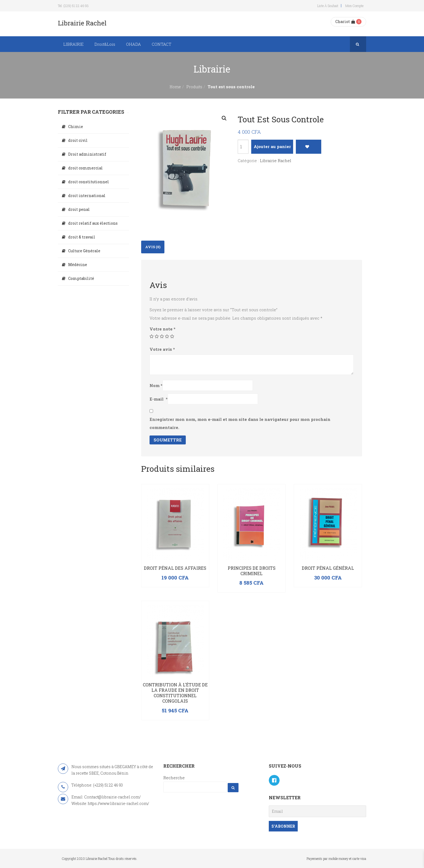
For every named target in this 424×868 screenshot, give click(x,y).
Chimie (76, 127)
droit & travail (82, 237)
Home (175, 87)
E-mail (159, 399)
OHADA (133, 44)
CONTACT (162, 44)
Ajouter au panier (272, 146)
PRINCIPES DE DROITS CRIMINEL (252, 571)
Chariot (345, 22)
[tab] (153, 247)
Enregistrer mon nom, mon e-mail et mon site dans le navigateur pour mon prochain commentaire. (240, 423)
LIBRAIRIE (73, 44)
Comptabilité (81, 278)
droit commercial (85, 168)
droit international (87, 196)
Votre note (163, 329)
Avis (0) (153, 247)
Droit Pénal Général (328, 568)
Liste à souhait (328, 6)
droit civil (78, 140)
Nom (156, 385)
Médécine (78, 265)
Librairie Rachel (276, 161)
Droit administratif (87, 154)
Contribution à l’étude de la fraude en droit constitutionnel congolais (175, 693)
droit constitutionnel (89, 182)
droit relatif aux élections (93, 223)
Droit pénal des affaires (175, 568)
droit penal (79, 209)
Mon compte (354, 6)
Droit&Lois (105, 44)
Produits (194, 87)
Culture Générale (84, 251)
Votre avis (162, 349)
